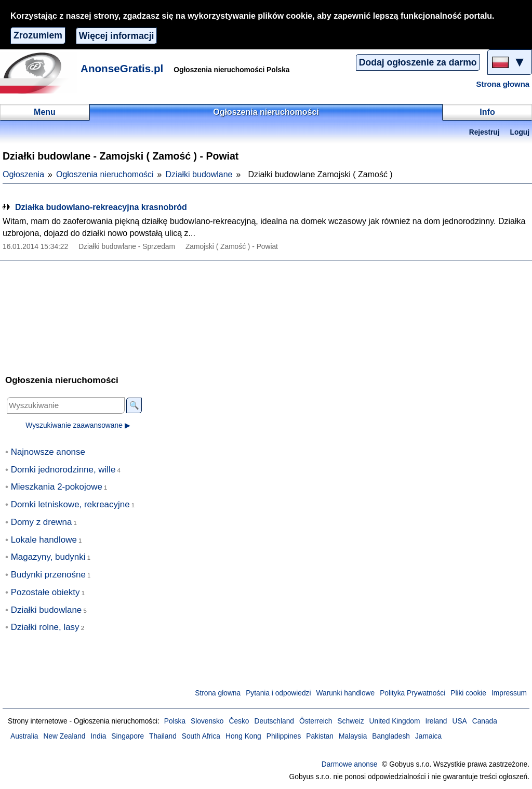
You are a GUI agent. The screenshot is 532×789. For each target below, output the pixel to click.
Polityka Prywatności (413, 693)
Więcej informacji (117, 36)
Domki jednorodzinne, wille (63, 470)
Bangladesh (391, 736)
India (99, 736)
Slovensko (207, 721)
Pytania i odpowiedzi (278, 693)
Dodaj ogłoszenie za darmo (418, 62)
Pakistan (320, 736)
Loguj (520, 132)
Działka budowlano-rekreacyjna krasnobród (101, 207)
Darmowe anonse (350, 764)
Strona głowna (503, 84)
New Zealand (65, 736)
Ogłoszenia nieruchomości (105, 174)
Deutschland (274, 721)
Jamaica (428, 736)
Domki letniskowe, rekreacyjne (70, 504)
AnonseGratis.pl (122, 68)
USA (459, 721)
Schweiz (350, 721)
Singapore (128, 736)
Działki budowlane (199, 174)
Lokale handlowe (44, 540)
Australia (24, 736)
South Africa (201, 736)
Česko (239, 721)
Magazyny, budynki (48, 557)
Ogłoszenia (23, 174)
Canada (485, 721)
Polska (175, 721)
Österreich (316, 721)
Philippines (284, 736)
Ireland (436, 721)
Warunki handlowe (346, 693)
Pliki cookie (468, 693)
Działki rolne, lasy (45, 627)
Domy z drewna (42, 522)
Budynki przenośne (48, 575)
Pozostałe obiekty (45, 592)
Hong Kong (243, 736)
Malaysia (353, 736)
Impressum (509, 693)
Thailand (163, 736)
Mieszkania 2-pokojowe (57, 487)
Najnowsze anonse (48, 452)
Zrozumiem (38, 35)
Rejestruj (484, 132)
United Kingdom (395, 721)
